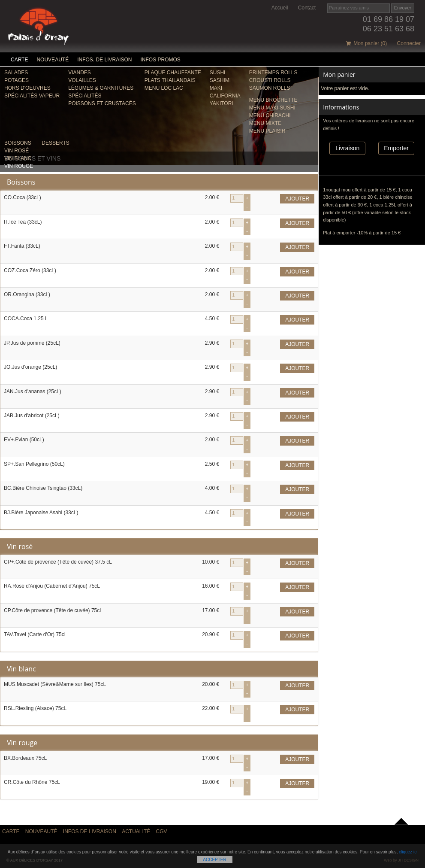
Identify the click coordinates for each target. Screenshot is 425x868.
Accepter (214, 860)
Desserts (55, 143)
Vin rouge (19, 166)
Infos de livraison (90, 832)
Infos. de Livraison (104, 60)
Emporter (396, 148)
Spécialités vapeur (32, 96)
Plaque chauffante (173, 73)
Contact (307, 8)
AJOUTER (297, 199)
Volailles (82, 80)
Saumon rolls (270, 88)
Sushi (218, 73)
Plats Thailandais (170, 80)
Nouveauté (53, 60)
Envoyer (403, 8)
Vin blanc (18, 158)
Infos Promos (161, 60)
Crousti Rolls (270, 80)
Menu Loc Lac (164, 88)
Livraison (347, 148)
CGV (162, 832)
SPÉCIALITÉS (85, 96)
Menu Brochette (273, 100)
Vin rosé (17, 151)
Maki (216, 88)
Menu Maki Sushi (272, 108)
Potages (17, 80)
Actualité (136, 832)
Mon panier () (367, 43)
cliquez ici (408, 852)
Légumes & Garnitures (101, 88)
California (225, 96)
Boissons (18, 143)
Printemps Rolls (273, 73)
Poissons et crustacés (102, 103)
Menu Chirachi (270, 115)
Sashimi (220, 80)
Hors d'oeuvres (27, 88)
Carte (19, 60)
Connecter (409, 43)
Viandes (80, 73)
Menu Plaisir (267, 131)
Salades (16, 73)
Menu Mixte (265, 123)
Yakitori (222, 103)
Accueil (280, 8)
